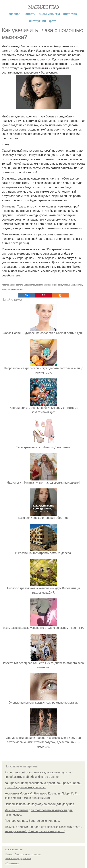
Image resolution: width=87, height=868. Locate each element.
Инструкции (37, 21)
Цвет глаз (70, 14)
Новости (29, 14)
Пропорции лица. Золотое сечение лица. (32, 821)
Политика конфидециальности (18, 859)
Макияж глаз (43, 7)
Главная (14, 14)
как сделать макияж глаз (24, 285)
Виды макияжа (49, 14)
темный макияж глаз (73, 285)
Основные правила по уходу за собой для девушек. (40, 804)
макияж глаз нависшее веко (49, 285)
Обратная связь (12, 863)
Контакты (9, 854)
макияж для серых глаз (13, 289)
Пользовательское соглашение (28, 854)
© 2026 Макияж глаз (14, 849)
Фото (53, 21)
